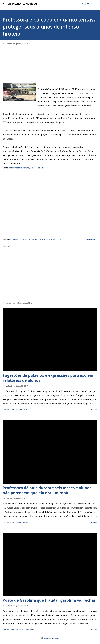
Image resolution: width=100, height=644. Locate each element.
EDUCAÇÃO (23, 239)
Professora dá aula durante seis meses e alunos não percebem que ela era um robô (47, 490)
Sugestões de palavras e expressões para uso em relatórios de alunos (48, 378)
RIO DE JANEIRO (40, 239)
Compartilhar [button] (89, 239)
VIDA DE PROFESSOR (54, 239)
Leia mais (94, 410)
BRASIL (16, 239)
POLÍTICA (31, 239)
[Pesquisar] (86, 4)
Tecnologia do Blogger (50, 638)
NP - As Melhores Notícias (20, 4)
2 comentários (22, 522)
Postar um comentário (25, 630)
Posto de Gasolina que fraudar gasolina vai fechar (49, 600)
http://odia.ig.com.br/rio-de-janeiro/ (27, 168)
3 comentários (22, 410)
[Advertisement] (18, 69)
